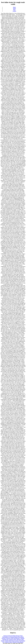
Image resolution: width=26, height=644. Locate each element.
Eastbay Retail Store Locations (12, 641)
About (14, 8)
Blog (14, 10)
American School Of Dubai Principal (12, 636)
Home (14, 7)
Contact (14, 11)
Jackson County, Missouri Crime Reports (14, 642)
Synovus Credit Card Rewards (13, 638)
